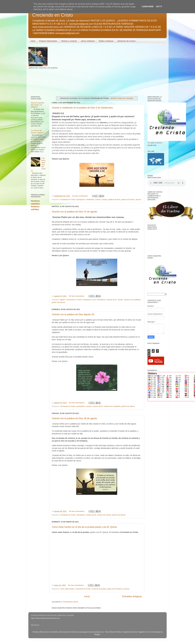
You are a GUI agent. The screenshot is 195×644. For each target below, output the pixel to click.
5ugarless (142, 632)
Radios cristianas (106, 41)
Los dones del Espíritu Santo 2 (37, 131)
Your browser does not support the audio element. (167, 183)
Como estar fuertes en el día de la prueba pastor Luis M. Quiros (84, 527)
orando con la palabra (132, 300)
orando (104, 200)
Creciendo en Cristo (53, 15)
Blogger (97, 634)
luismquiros (81, 200)
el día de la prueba (99, 589)
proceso (126, 589)
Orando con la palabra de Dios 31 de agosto (74, 212)
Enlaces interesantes (48, 41)
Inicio (33, 41)
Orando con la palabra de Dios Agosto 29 (73, 314)
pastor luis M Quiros (115, 589)
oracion (89, 406)
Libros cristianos (88, 41)
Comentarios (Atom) (70, 602)
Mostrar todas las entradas (122, 98)
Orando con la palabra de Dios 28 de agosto (74, 418)
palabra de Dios (114, 200)
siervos (138, 200)
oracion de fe (98, 406)
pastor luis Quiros (128, 200)
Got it (159, 7)
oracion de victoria (104, 515)
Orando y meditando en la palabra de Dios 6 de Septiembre (82, 108)
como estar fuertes (67, 589)
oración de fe (111, 300)
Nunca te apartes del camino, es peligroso (38, 105)
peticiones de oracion (126, 41)
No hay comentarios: (80, 196)
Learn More (148, 7)
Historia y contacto (69, 41)
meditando (90, 200)
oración (98, 200)
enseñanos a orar (89, 300)
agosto (63, 300)
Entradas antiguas (132, 596)
